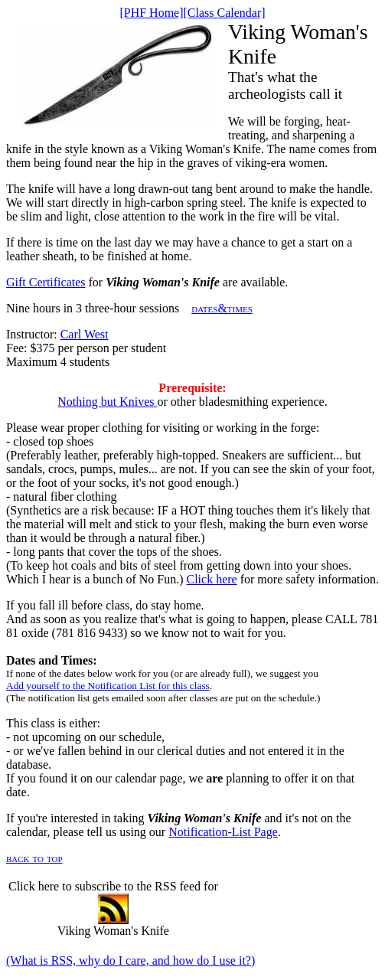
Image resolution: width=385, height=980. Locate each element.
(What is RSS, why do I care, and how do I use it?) (131, 960)
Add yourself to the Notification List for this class (108, 686)
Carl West (85, 334)
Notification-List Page (223, 832)
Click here (212, 579)
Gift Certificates (46, 282)
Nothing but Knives (107, 402)
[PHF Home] (151, 13)
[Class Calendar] (225, 13)
